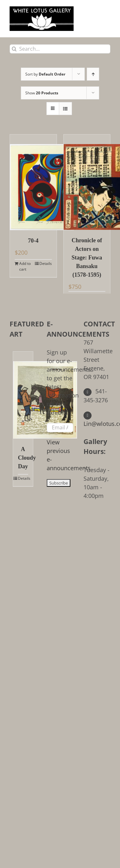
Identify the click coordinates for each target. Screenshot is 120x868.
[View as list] (65, 109)
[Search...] (60, 49)
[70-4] (33, 182)
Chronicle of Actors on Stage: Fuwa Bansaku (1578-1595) (87, 258)
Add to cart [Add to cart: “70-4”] (25, 266)
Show (42, 93)
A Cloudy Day (23, 458)
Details (46, 263)
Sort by (45, 74)
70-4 (33, 241)
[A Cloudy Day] (23, 395)
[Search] (14, 49)
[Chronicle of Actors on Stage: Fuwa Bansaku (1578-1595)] (87, 182)
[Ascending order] (93, 74)
